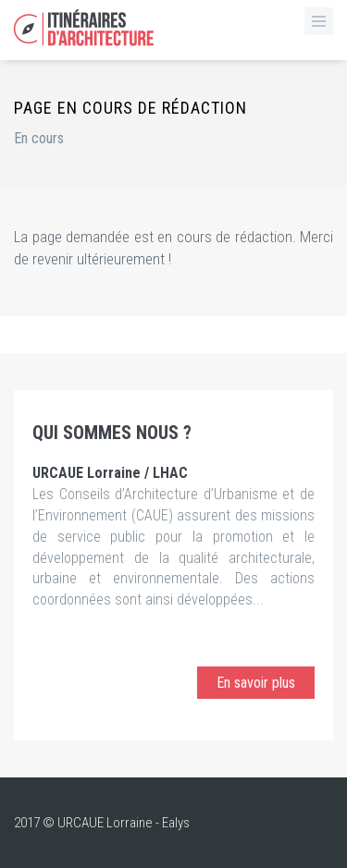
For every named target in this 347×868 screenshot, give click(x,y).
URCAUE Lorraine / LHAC (110, 473)
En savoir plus (256, 683)
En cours (39, 138)
